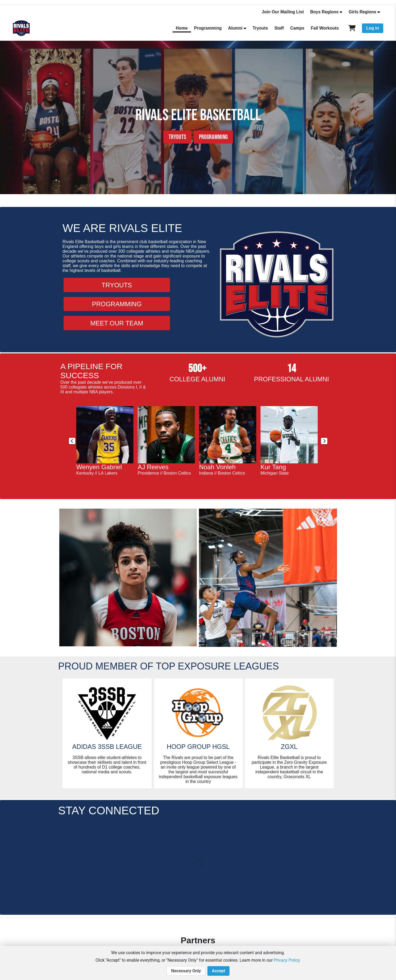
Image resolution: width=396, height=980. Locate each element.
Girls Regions (362, 12)
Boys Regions (324, 12)
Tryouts (260, 28)
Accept (218, 971)
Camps (297, 28)
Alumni (235, 28)
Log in (373, 28)
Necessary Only (186, 971)
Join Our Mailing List (283, 12)
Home (182, 28)
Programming (208, 28)
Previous (72, 441)
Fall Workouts (325, 28)
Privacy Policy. (287, 960)
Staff (279, 28)
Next (324, 441)
